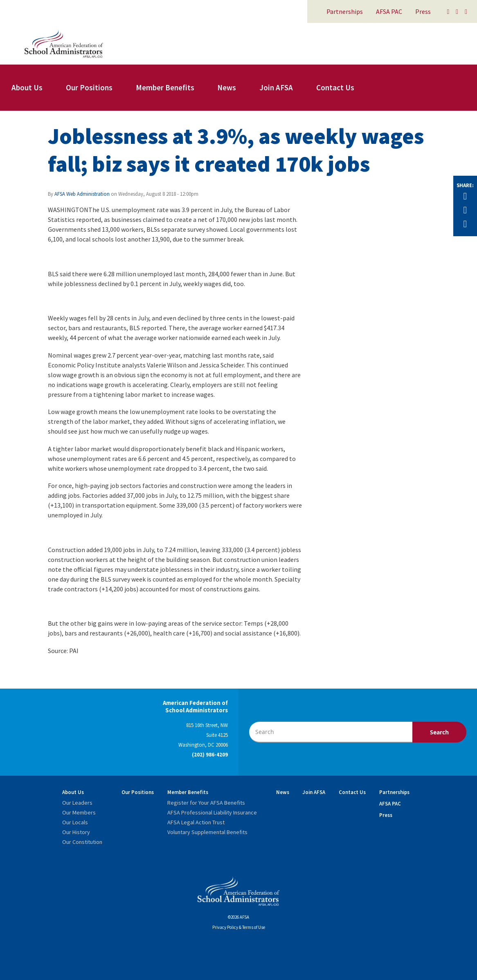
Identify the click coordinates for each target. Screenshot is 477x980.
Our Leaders (77, 803)
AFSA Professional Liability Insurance (212, 812)
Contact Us (335, 87)
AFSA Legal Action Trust (196, 822)
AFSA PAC (389, 11)
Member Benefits (165, 87)
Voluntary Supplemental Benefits (207, 832)
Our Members (79, 812)
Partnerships (345, 11)
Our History (76, 832)
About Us (27, 87)
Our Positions (89, 87)
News (227, 87)
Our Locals (75, 822)
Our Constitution (82, 842)
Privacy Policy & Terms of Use (239, 927)
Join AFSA (276, 87)
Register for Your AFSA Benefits (206, 803)
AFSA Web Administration (82, 194)
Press (423, 11)
